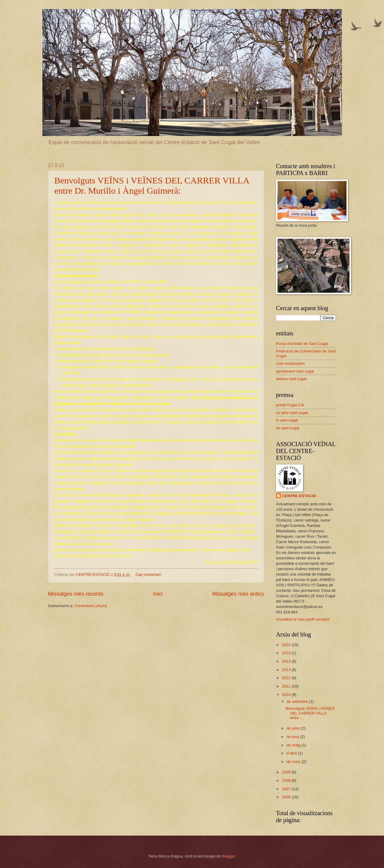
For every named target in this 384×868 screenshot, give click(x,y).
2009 (287, 772)
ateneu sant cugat (291, 379)
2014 (287, 661)
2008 (287, 780)
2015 (287, 653)
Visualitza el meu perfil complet (303, 619)
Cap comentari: (149, 575)
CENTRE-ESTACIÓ (299, 496)
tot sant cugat (288, 428)
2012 (287, 678)
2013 (287, 670)
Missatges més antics (238, 594)
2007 (287, 789)
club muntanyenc (291, 363)
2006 (287, 797)
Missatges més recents (76, 594)
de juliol (294, 728)
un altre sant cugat (292, 413)
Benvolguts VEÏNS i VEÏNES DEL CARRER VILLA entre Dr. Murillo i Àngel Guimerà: (152, 185)
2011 (287, 686)
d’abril (292, 753)
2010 (287, 695)
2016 (287, 645)
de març (294, 762)
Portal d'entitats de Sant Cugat (302, 344)
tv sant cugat (287, 420)
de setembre (298, 702)
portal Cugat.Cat (290, 405)
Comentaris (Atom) (91, 606)
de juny (293, 737)
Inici (158, 594)
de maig (294, 745)
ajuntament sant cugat (295, 371)
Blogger (228, 856)
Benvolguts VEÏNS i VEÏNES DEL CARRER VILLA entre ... (310, 713)
